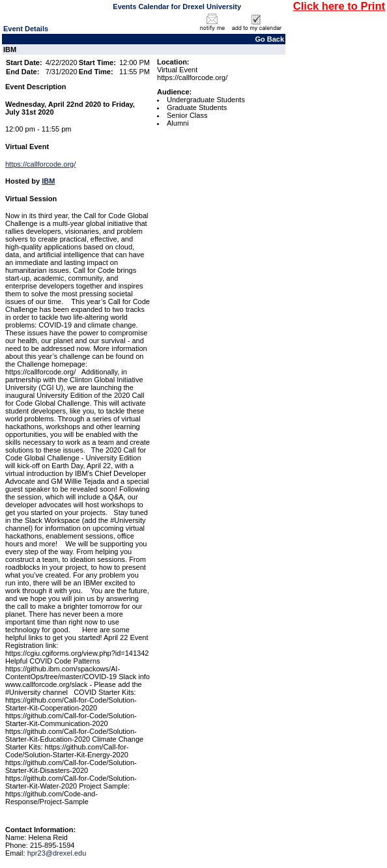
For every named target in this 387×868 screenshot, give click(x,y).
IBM (48, 181)
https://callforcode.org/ (40, 164)
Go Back (269, 39)
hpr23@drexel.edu (57, 853)
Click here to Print (339, 6)
